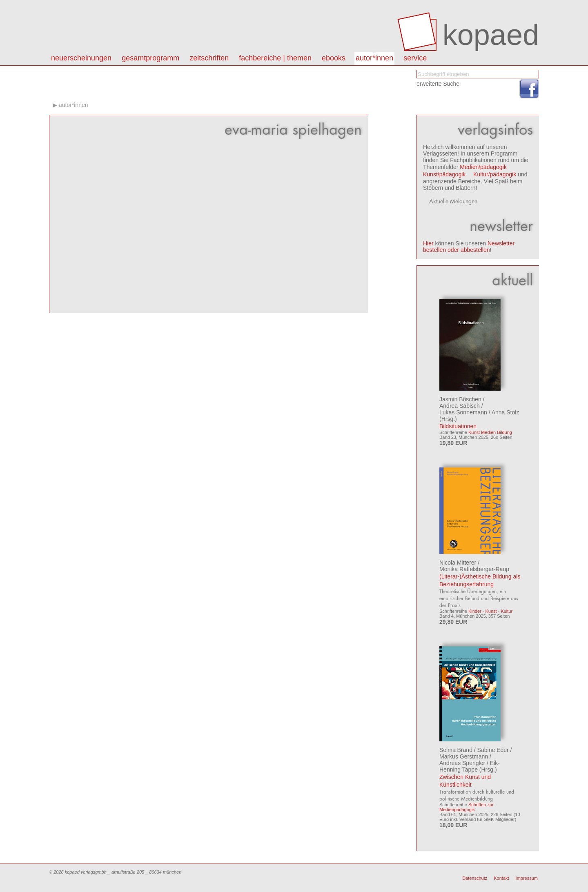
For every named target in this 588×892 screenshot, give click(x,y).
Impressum (527, 878)
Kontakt (501, 878)
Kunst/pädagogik (444, 174)
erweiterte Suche (438, 84)
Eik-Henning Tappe (470, 766)
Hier (428, 243)
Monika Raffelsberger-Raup (474, 569)
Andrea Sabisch (460, 406)
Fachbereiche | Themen (275, 58)
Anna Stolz (506, 412)
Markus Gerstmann (464, 756)
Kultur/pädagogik (495, 174)
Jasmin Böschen (460, 399)
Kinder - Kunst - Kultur (490, 611)
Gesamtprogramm (150, 58)
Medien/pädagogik (483, 167)
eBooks (334, 58)
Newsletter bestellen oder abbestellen (469, 247)
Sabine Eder (493, 750)
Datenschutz (475, 878)
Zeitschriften (209, 58)
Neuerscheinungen (81, 58)
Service (415, 58)
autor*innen (374, 58)
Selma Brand (456, 750)
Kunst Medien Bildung (490, 432)
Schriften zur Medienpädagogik (467, 807)
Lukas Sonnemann (463, 412)
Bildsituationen (458, 426)
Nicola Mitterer (458, 563)
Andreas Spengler (462, 763)
